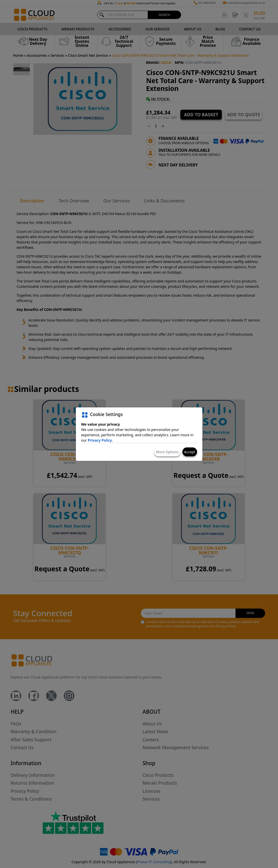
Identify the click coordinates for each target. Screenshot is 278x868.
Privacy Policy (100, 440)
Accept (190, 452)
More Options (167, 452)
